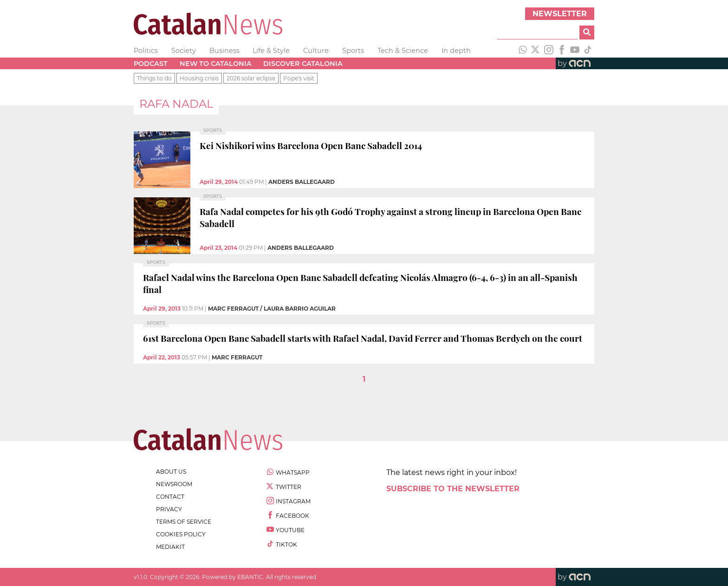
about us (171, 472)
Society (184, 51)
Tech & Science (403, 51)
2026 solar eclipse (251, 78)
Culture (316, 51)
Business (224, 51)
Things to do (154, 78)
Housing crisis (199, 78)
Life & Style (271, 51)
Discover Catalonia (303, 64)
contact (170, 497)
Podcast (151, 64)
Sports (353, 51)
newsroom (174, 484)
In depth (456, 51)
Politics (146, 51)
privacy (169, 509)
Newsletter (560, 14)
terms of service (184, 522)
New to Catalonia (216, 64)
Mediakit (170, 547)
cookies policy (181, 534)
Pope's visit (299, 78)
